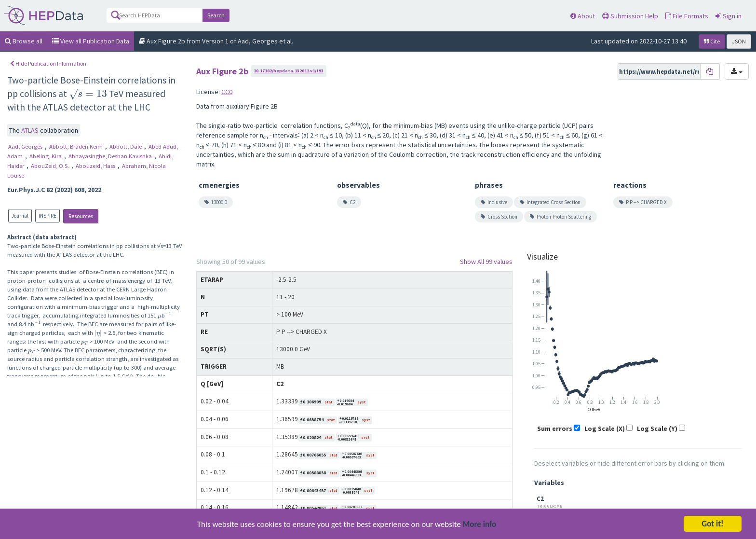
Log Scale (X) (605, 428)
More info (480, 527)
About (583, 16)
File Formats (687, 16)
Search (216, 15)
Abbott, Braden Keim (77, 146)
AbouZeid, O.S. (51, 166)
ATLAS (31, 130)
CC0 (227, 92)
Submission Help (630, 16)
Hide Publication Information (48, 63)
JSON (739, 41)
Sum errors (555, 428)
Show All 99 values (486, 262)
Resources (81, 216)
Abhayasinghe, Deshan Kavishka (111, 156)
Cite (712, 41)
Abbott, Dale (126, 146)
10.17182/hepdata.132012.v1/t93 (289, 71)
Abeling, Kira (46, 156)
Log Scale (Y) (657, 428)
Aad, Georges (26, 146)
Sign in (729, 16)
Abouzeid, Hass (96, 166)
